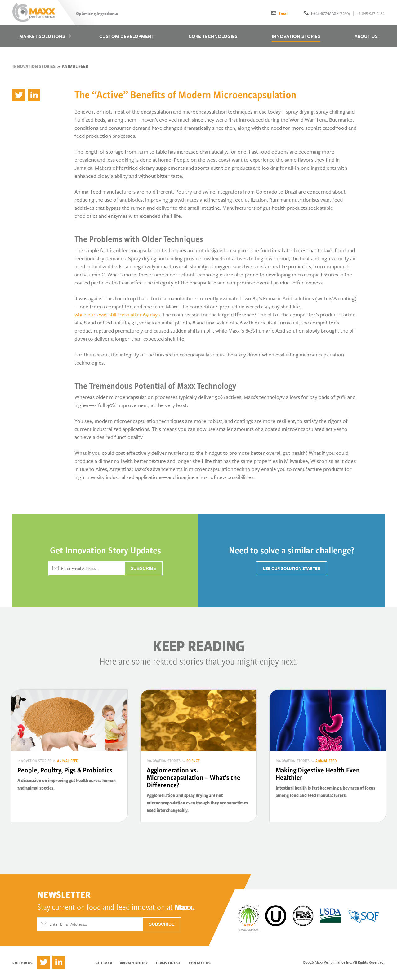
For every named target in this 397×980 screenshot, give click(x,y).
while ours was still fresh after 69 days (117, 317)
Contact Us (200, 965)
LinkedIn (59, 964)
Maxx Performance (35, 13)
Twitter (44, 964)
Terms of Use (168, 965)
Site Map (104, 965)
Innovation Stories (34, 68)
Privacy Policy (134, 965)
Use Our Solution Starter (292, 571)
